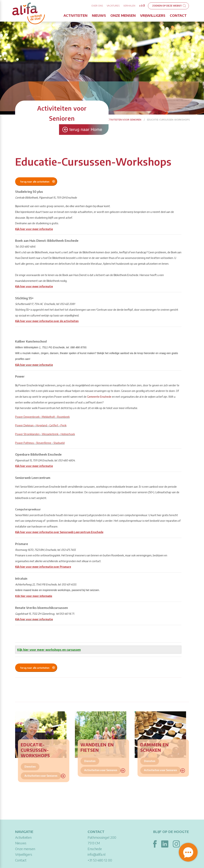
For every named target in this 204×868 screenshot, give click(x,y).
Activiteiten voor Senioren (124, 120)
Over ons (97, 6)
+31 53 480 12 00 (100, 860)
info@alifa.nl (97, 854)
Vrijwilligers (153, 15)
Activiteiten (75, 15)
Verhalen (129, 6)
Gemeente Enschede (99, 397)
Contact (178, 15)
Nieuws (99, 15)
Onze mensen (123, 15)
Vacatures (113, 6)
